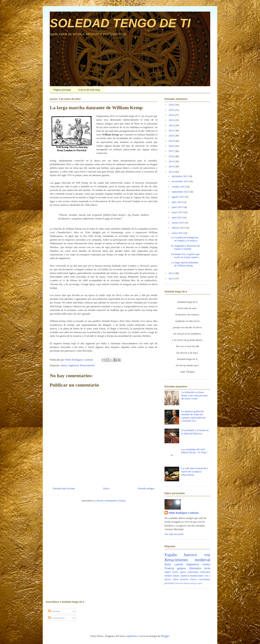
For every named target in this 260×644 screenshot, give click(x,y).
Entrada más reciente (64, 488)
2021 (172, 130)
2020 (172, 136)
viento (206, 564)
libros (176, 579)
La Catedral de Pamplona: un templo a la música (185, 239)
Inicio (106, 488)
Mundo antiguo (191, 583)
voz (207, 555)
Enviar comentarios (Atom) (111, 501)
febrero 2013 (179, 228)
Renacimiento (87, 365)
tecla (207, 568)
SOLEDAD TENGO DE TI (120, 23)
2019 (172, 141)
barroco (191, 555)
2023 (172, 120)
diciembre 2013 (180, 176)
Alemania (195, 568)
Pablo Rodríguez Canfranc (184, 513)
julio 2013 (178, 202)
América (185, 576)
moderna (184, 579)
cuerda (179, 564)
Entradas (54, 611)
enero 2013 (178, 233)
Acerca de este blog (89, 90)
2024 (172, 115)
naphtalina (132, 636)
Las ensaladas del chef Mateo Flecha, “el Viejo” (194, 451)
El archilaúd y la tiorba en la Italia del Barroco (195, 432)
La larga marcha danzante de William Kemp (185, 264)
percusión (169, 583)
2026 (172, 105)
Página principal (62, 90)
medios (168, 576)
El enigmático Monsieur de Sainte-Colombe (185, 247)
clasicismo (193, 572)
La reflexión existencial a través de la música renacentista (195, 471)
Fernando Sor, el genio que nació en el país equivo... (186, 256)
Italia (168, 564)
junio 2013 (178, 207)
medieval (203, 560)
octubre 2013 (179, 187)
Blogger (165, 636)
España (171, 555)
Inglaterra (74, 365)
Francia (169, 568)
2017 (172, 151)
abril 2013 (178, 217)
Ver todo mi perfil (174, 534)
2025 (172, 110)
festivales (205, 572)
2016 (172, 156)
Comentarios (56, 618)
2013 (172, 172)
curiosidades (204, 579)
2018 (172, 146)
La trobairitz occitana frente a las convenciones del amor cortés (194, 395)
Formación (179, 583)
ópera (183, 572)
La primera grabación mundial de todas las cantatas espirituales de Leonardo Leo (193, 416)
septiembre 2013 (181, 192)
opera (200, 583)
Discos (193, 579)
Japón (168, 572)
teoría (175, 572)
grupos (181, 568)
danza (64, 365)
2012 (172, 273)
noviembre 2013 (181, 181)
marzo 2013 (178, 223)
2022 (172, 125)
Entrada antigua (146, 488)
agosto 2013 (179, 197)
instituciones (197, 576)
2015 (172, 161)
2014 (172, 166)
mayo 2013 (178, 212)
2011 (172, 278)
